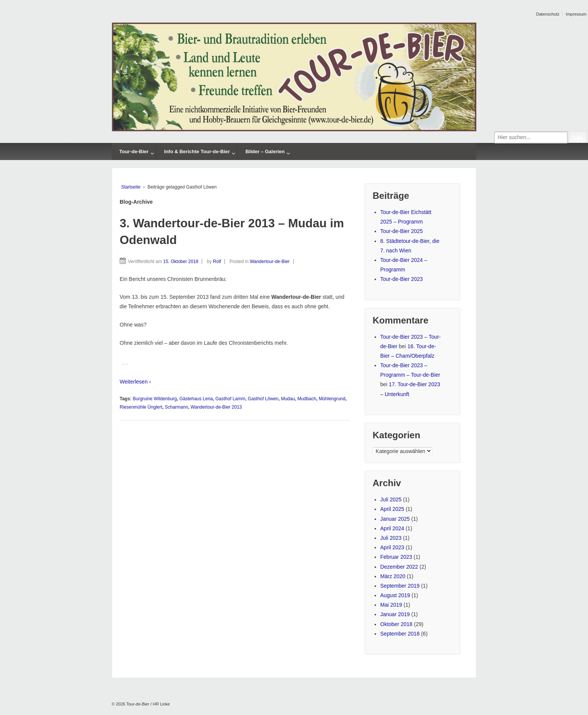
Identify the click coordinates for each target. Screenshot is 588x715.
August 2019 (395, 595)
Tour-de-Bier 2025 (401, 231)
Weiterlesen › (135, 382)
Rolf (217, 262)
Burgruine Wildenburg (155, 399)
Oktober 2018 (396, 624)
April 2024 (392, 528)
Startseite (131, 187)
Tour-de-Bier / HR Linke (148, 704)
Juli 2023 (391, 538)
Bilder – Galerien (265, 151)
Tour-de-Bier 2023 (401, 279)
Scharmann (176, 407)
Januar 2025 (395, 519)
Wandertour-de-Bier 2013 (216, 407)
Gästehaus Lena (196, 399)
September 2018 (400, 634)
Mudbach (307, 399)
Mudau (288, 399)
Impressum (576, 14)
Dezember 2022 (399, 567)
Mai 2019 (391, 605)
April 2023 (392, 547)
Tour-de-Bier (134, 151)
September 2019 (400, 586)
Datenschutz (548, 14)
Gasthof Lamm (230, 399)
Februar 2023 (396, 557)
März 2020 (393, 576)
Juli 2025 (391, 499)
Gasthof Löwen (263, 399)
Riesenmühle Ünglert (141, 407)
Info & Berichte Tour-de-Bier (197, 151)
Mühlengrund (332, 399)
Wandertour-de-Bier (270, 262)
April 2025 (392, 509)
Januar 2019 (395, 614)
